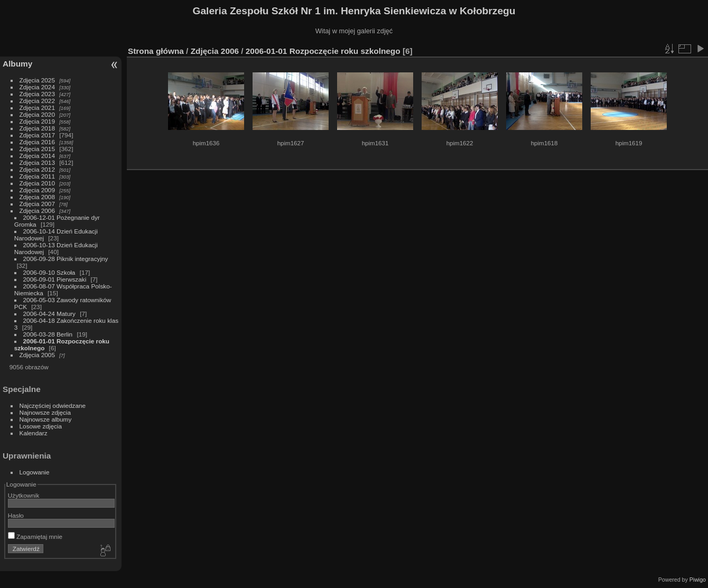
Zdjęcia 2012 (37, 169)
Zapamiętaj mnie (35, 536)
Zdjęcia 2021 (37, 108)
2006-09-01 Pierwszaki (55, 279)
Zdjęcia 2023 (37, 94)
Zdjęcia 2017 (37, 135)
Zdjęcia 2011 (37, 176)
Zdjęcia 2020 (37, 114)
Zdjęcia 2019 (37, 121)
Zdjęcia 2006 (37, 211)
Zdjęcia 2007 (37, 204)
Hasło (16, 515)
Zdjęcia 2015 (37, 149)
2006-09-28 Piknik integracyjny (66, 259)
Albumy (17, 64)
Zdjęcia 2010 (37, 183)
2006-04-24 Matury (49, 314)
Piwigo (698, 580)
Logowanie (35, 472)
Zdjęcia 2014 (37, 156)
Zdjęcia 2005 (37, 355)
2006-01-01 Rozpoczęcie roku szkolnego (323, 51)
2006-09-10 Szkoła (49, 272)
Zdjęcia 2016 (37, 142)
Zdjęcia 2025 (37, 80)
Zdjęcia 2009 (37, 190)
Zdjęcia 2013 (37, 162)
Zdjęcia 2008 (37, 197)
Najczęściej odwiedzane (53, 405)
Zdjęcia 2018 (37, 128)
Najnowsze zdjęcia (45, 412)
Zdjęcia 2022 (37, 101)
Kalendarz (34, 433)
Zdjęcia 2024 (37, 87)
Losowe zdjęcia (41, 426)
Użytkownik (24, 495)
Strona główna (156, 51)
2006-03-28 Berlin (48, 334)
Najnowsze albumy (46, 419)
